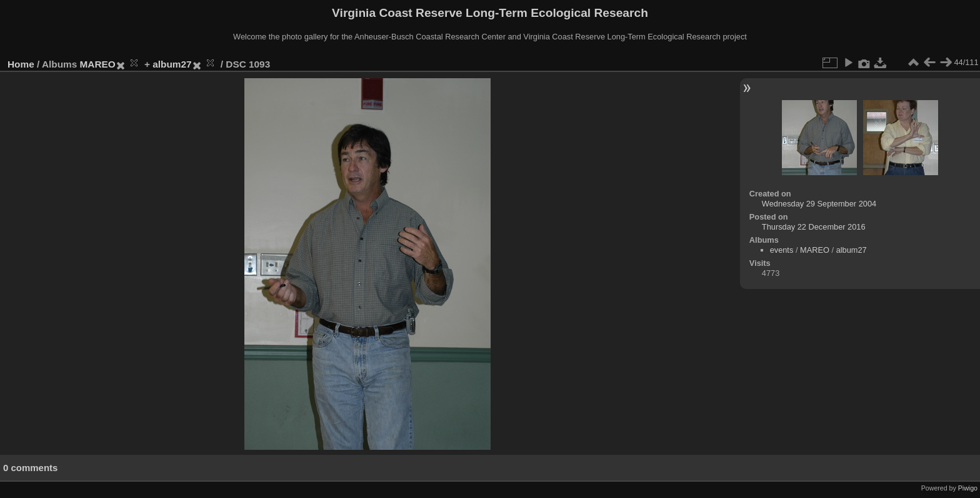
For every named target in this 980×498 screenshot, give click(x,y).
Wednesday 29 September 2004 (819, 204)
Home (21, 64)
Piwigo (968, 488)
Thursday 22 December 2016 (814, 227)
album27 (172, 64)
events (782, 250)
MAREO (98, 64)
